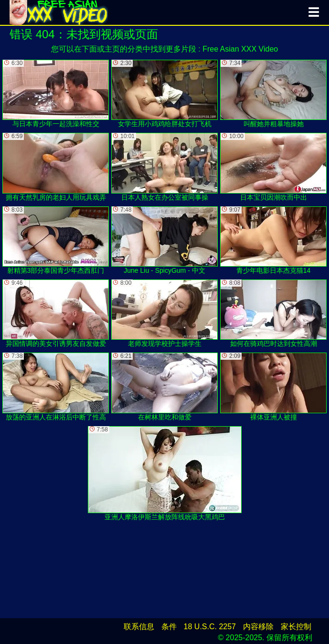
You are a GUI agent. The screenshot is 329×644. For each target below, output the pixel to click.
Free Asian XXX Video (240, 49)
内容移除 (258, 627)
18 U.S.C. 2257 (210, 627)
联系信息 (139, 627)
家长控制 (296, 627)
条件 (169, 627)
